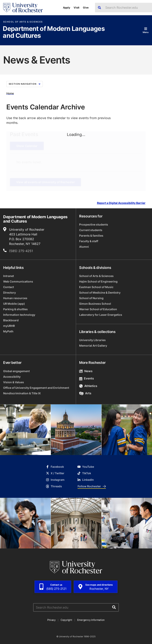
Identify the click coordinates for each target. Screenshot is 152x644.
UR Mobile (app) (14, 304)
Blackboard (11, 320)
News (86, 371)
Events (86, 378)
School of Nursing (91, 298)
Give (86, 8)
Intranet (9, 276)
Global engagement (16, 371)
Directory (9, 293)
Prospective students (94, 224)
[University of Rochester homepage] (23, 8)
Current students (91, 230)
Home (10, 93)
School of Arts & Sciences (23, 22)
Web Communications (18, 281)
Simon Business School (95, 304)
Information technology (19, 315)
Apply (67, 8)
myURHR (9, 326)
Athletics (88, 386)
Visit (76, 8)
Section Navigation (25, 84)
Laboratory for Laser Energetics (101, 315)
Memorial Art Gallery (93, 346)
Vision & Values (14, 382)
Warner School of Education (98, 309)
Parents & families (91, 236)
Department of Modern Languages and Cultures (54, 32)
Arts (85, 393)
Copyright (66, 620)
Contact (9, 287)
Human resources (15, 298)
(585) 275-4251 (21, 251)
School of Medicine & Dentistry (100, 293)
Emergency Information (91, 620)
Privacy (51, 620)
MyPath (8, 331)
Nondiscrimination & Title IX (22, 393)
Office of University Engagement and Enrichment (36, 388)
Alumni (84, 247)
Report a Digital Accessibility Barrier (121, 203)
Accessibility (12, 377)
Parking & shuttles (15, 309)
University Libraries (92, 340)
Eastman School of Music (96, 287)
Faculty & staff (89, 241)
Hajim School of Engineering (98, 281)
